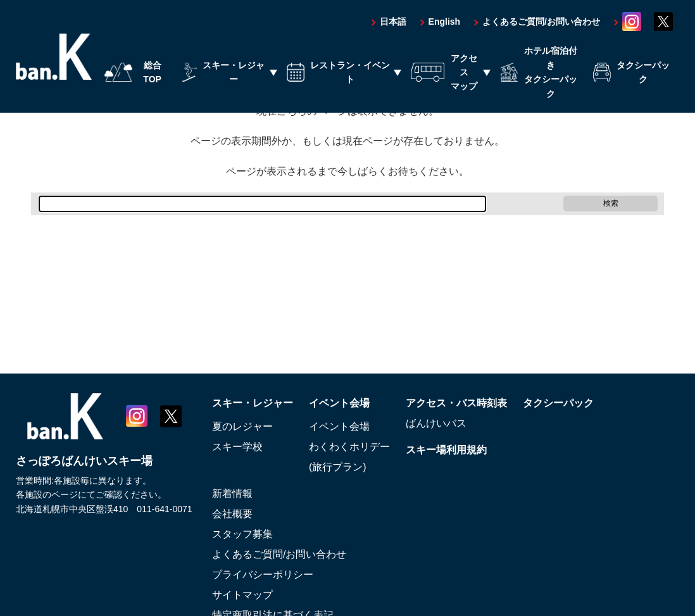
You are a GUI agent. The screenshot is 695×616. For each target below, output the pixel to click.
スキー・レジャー (224, 73)
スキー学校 (237, 447)
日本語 (393, 22)
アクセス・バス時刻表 (456, 403)
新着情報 (232, 493)
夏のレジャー (242, 426)
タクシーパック (631, 73)
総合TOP (133, 73)
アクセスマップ (444, 72)
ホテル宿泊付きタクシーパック (539, 72)
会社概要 (232, 514)
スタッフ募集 (242, 534)
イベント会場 (339, 403)
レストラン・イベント (338, 73)
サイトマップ (242, 595)
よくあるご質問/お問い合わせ (541, 22)
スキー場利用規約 (446, 450)
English (445, 22)
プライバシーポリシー (263, 575)
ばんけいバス (436, 423)
